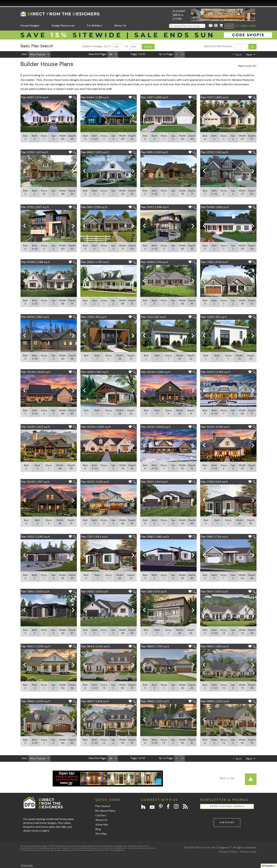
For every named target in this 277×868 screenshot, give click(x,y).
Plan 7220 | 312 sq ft (94, 317)
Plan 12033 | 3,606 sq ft (156, 427)
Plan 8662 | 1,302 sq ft (95, 152)
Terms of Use (248, 852)
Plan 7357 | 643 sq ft (94, 537)
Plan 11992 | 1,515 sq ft (95, 592)
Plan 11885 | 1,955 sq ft (215, 646)
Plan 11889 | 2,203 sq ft (215, 701)
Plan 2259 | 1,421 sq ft (35, 152)
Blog (98, 829)
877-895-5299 (246, 26)
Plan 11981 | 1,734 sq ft (214, 537)
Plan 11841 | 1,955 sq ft (214, 592)
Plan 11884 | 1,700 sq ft (155, 646)
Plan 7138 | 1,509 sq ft (214, 262)
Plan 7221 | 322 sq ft (153, 317)
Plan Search (103, 806)
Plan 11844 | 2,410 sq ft (95, 646)
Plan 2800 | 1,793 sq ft (95, 262)
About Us (120, 26)
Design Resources (63, 26)
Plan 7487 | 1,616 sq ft (154, 97)
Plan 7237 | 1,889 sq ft (215, 97)
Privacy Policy (228, 852)
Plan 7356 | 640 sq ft (214, 482)
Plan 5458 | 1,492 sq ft (215, 207)
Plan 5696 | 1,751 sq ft (155, 262)
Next (249, 55)
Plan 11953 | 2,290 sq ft (36, 537)
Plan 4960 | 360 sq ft (95, 372)
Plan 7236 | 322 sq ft (214, 317)
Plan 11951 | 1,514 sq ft (154, 482)
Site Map (101, 834)
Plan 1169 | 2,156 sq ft (94, 207)
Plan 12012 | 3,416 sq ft (95, 482)
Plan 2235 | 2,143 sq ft (215, 152)
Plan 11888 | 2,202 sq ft (155, 701)
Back (239, 55)
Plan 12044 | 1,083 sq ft (156, 372)
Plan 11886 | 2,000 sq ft (36, 701)
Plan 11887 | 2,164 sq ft (95, 701)
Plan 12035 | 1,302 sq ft (36, 427)
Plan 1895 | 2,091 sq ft (154, 152)
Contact (101, 815)
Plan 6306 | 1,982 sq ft (35, 317)
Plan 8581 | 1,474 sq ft (35, 97)
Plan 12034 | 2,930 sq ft (96, 427)
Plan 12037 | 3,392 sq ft (215, 372)
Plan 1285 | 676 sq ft (154, 592)
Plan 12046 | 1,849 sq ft (36, 372)
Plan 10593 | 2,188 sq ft (35, 262)
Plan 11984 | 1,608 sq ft (35, 592)
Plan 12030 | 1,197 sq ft (35, 482)
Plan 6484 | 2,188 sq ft (95, 97)
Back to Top (227, 778)
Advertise (102, 824)
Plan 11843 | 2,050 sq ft (36, 646)
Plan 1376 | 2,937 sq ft (35, 207)
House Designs (30, 26)
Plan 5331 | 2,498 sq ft (155, 207)
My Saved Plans (105, 811)
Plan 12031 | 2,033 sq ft (215, 427)
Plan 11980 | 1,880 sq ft (155, 537)
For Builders (94, 26)
